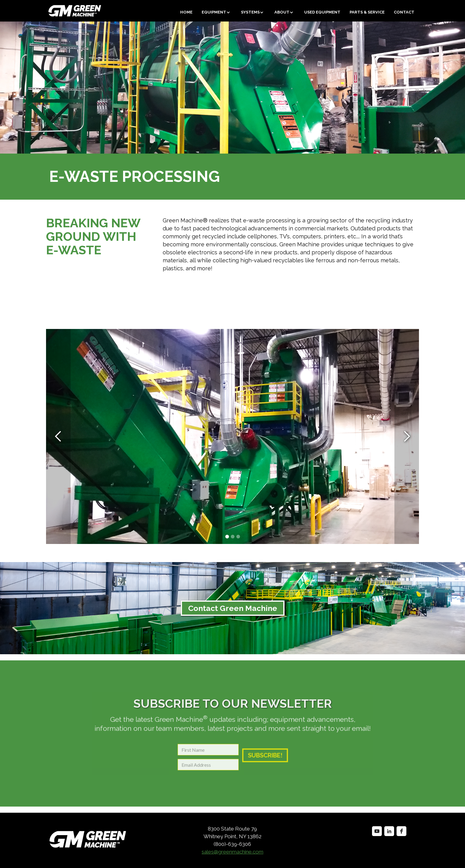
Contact (404, 12)
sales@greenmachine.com (232, 852)
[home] (52, 11)
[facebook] (401, 831)
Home (186, 12)
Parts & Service (367, 12)
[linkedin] (389, 831)
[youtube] (377, 831)
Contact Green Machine (233, 608)
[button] (217, 12)
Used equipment (322, 12)
